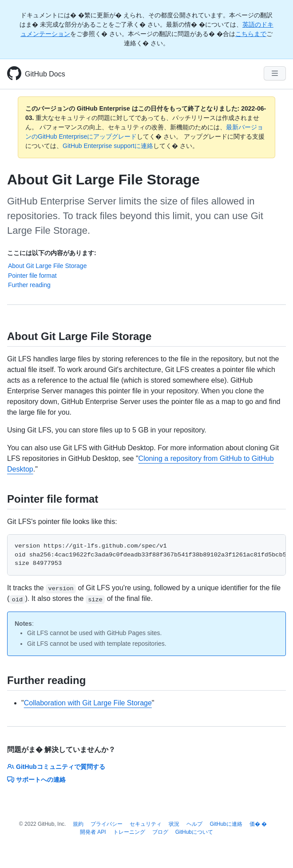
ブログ (160, 832)
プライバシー (107, 824)
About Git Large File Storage (47, 266)
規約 (78, 824)
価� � (258, 824)
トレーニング (129, 832)
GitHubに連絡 (226, 824)
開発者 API (93, 832)
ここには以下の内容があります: (52, 253)
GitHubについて (194, 832)
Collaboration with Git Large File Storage (88, 703)
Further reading (29, 285)
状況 (174, 824)
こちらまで (251, 34)
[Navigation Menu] (275, 73)
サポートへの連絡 (36, 780)
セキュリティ (146, 824)
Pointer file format (32, 276)
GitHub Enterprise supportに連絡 (108, 146)
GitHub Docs (45, 74)
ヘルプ (194, 824)
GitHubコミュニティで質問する (56, 767)
